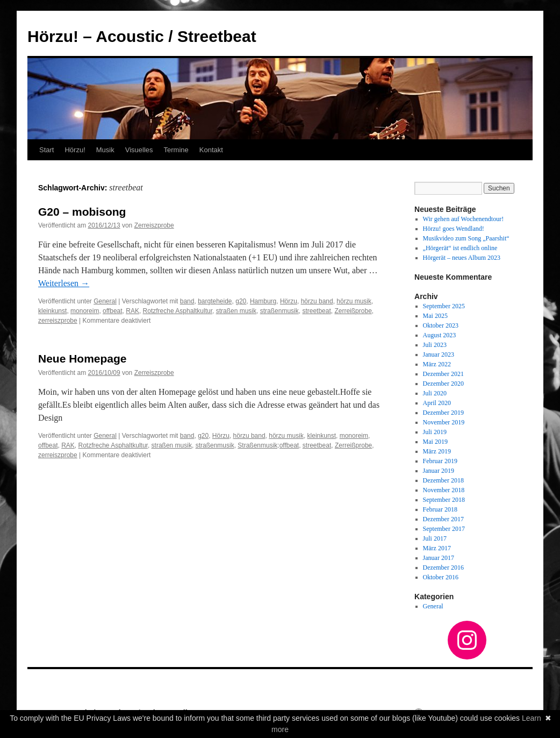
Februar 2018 (440, 509)
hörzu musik (354, 301)
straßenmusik (279, 311)
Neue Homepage (82, 359)
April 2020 (437, 403)
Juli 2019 (435, 432)
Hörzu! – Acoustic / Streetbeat (142, 36)
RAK (132, 311)
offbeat (112, 311)
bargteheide (215, 301)
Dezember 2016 (443, 567)
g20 (241, 301)
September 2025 (444, 306)
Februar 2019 (440, 461)
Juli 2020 (435, 393)
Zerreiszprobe (154, 225)
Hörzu (289, 301)
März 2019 (437, 451)
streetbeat (316, 311)
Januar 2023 (439, 354)
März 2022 (437, 364)
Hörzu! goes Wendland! (454, 229)
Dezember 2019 (443, 413)
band (187, 301)
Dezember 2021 (443, 374)
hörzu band (317, 301)
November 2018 (444, 490)
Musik (105, 150)
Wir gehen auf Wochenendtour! (464, 219)
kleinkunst (52, 311)
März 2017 (437, 548)
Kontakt (211, 150)
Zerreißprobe (353, 311)
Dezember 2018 (443, 480)
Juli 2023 (435, 345)
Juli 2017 (435, 538)
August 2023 (440, 335)
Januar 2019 (439, 471)
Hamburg (263, 301)
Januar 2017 (439, 558)
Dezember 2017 (443, 519)
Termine (176, 150)
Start (46, 150)
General (105, 301)
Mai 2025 (435, 316)
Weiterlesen (64, 283)
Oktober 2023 (441, 325)
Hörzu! (75, 150)
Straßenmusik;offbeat (268, 445)
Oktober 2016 (441, 577)
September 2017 (444, 529)
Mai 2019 (435, 442)
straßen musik (236, 311)
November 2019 (444, 422)
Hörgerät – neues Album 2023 (462, 258)
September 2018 (444, 500)
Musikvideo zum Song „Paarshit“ (466, 238)
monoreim (85, 311)
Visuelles (139, 150)
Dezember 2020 (443, 384)
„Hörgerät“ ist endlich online (460, 248)
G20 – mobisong (82, 212)
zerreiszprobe (58, 321)
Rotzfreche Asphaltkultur (178, 311)
